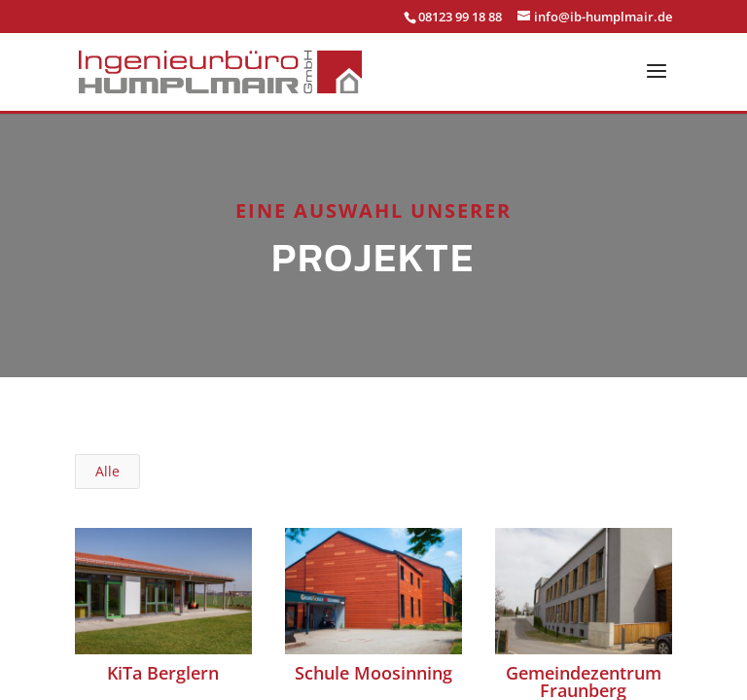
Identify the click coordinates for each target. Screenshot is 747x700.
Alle (107, 440)
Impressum (324, 596)
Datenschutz (418, 596)
